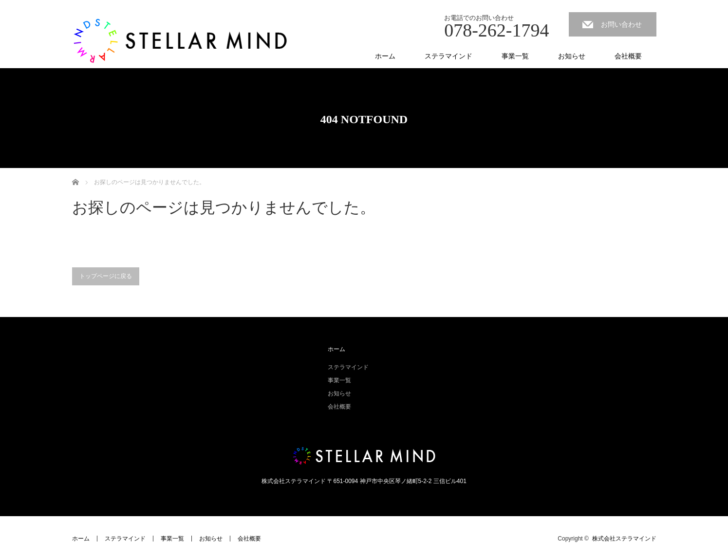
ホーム (385, 56)
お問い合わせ (621, 24)
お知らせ (572, 56)
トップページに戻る (106, 276)
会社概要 (628, 56)
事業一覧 (515, 56)
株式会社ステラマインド (624, 539)
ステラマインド (448, 56)
